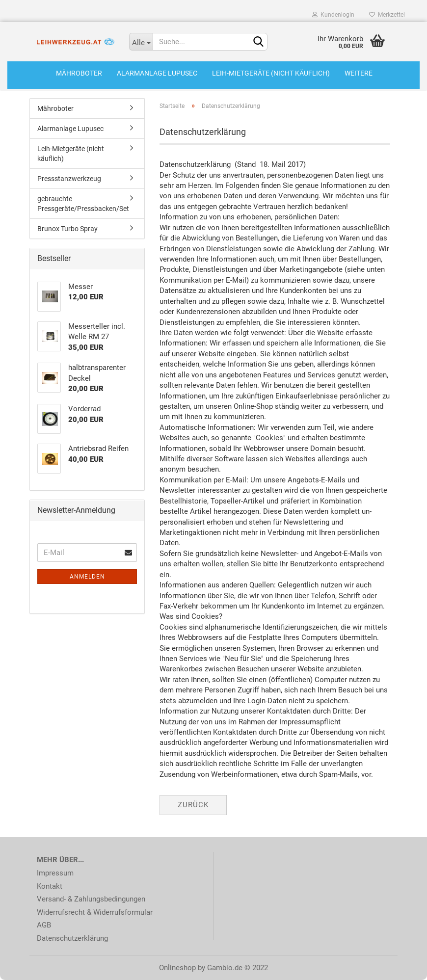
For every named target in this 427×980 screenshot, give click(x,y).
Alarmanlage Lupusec (157, 73)
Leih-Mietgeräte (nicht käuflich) (271, 73)
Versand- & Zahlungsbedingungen (91, 899)
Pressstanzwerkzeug (69, 179)
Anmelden (87, 577)
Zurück (193, 805)
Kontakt (50, 886)
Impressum (55, 873)
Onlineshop (177, 968)
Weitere (359, 73)
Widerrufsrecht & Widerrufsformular (95, 912)
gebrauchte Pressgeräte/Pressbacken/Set (83, 204)
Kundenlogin (333, 15)
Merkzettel (387, 15)
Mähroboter (79, 73)
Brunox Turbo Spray (67, 229)
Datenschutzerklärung (72, 938)
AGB (44, 925)
